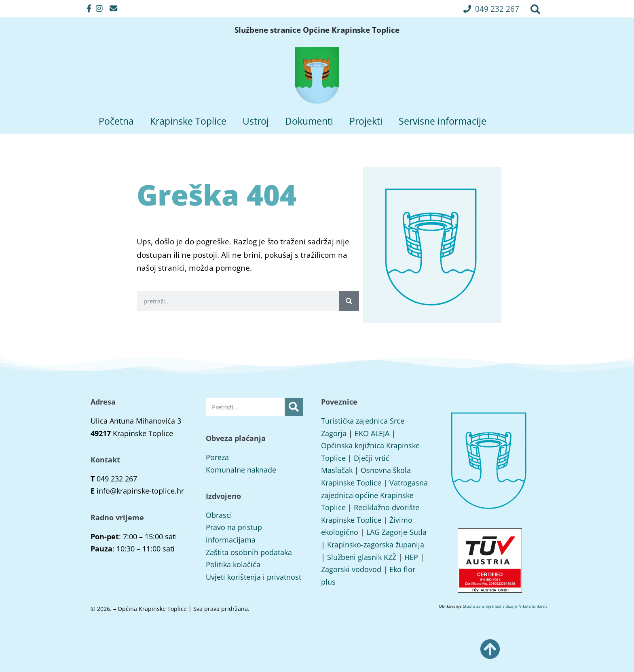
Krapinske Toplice (188, 121)
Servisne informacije (443, 121)
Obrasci (219, 515)
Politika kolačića (233, 564)
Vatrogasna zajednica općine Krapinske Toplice (374, 495)
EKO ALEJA (372, 433)
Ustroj (256, 121)
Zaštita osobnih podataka (249, 552)
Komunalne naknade (241, 470)
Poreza (217, 457)
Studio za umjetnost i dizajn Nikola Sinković (505, 606)
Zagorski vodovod (351, 569)
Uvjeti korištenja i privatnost (254, 577)
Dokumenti (309, 121)
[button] (491, 9)
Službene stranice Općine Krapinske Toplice (317, 30)
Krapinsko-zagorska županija (376, 545)
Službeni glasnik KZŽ (362, 557)
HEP (411, 557)
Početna (116, 121)
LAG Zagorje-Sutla (396, 532)
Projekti (366, 121)
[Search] (349, 301)
